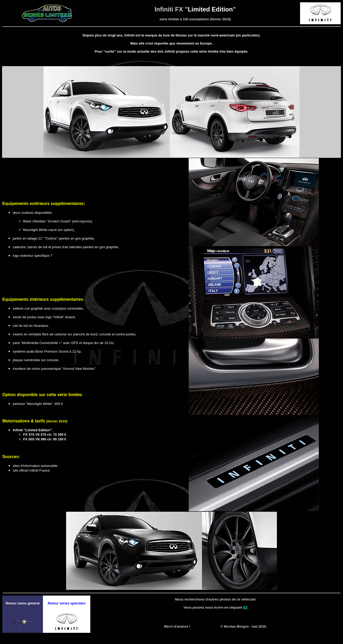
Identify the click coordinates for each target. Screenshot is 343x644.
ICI (245, 607)
